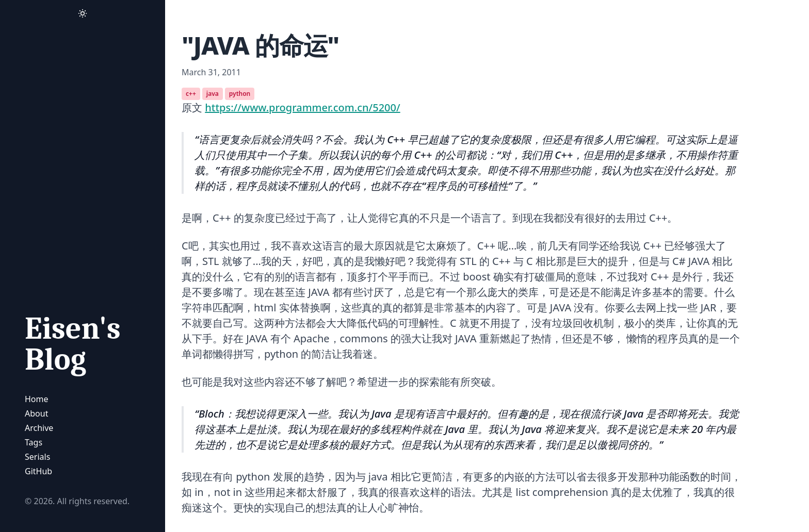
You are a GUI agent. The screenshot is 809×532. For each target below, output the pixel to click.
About (36, 413)
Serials (37, 457)
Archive (39, 428)
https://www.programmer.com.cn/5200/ (302, 107)
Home (37, 399)
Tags (34, 442)
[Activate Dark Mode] (83, 13)
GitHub (38, 471)
